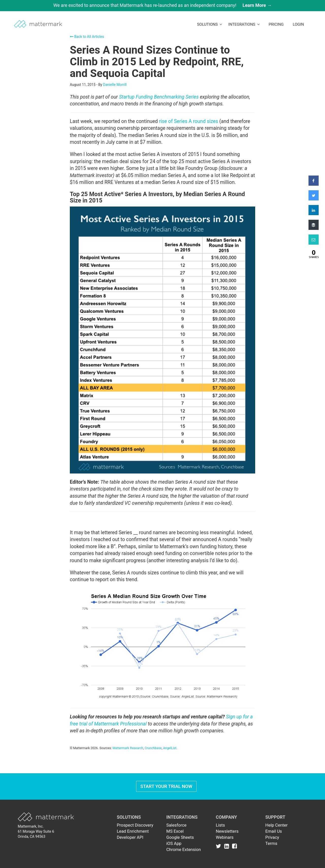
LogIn (298, 24)
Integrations (244, 24)
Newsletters (227, 831)
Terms (271, 843)
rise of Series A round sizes (189, 121)
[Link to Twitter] (220, 846)
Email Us (274, 831)
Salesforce (176, 825)
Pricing (276, 24)
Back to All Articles (87, 37)
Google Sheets (180, 837)
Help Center (277, 825)
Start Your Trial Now (166, 786)
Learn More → (257, 5)
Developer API (130, 837)
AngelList (170, 748)
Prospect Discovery (135, 825)
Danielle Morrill (115, 85)
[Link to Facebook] (234, 846)
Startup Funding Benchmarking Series (159, 97)
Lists (220, 825)
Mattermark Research (128, 748)
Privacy (272, 837)
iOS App (174, 843)
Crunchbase (153, 748)
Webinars (225, 837)
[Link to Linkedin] (228, 846)
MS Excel (175, 831)
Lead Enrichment (133, 831)
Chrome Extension (184, 849)
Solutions (210, 24)
